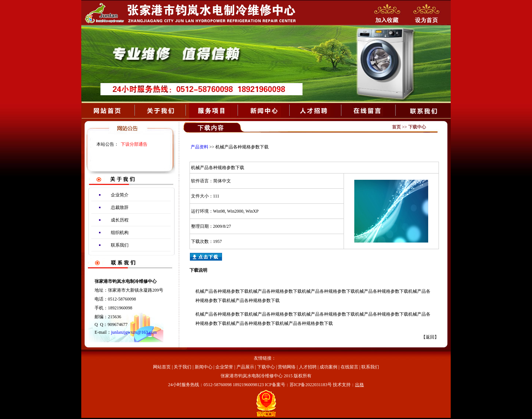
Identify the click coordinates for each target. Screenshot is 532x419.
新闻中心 (204, 367)
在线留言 (349, 367)
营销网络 (287, 367)
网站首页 (162, 367)
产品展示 (245, 367)
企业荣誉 (224, 367)
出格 (359, 385)
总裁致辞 (120, 207)
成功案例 (328, 367)
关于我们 (183, 367)
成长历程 (120, 220)
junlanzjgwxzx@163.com (134, 332)
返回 (430, 337)
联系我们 (120, 245)
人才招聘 (308, 367)
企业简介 (120, 195)
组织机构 (120, 233)
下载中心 (266, 367)
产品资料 (199, 147)
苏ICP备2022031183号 (311, 385)
